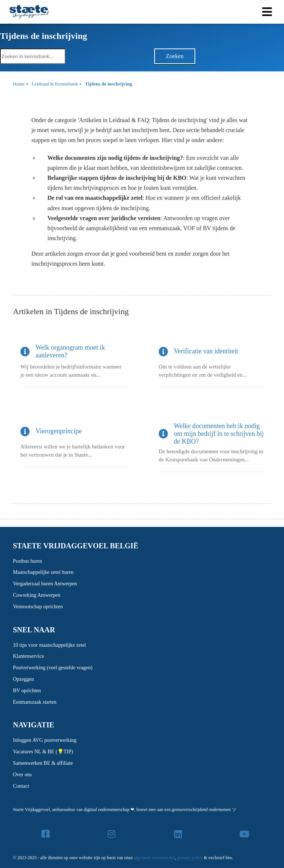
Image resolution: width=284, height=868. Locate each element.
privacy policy (190, 858)
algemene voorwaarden (155, 858)
